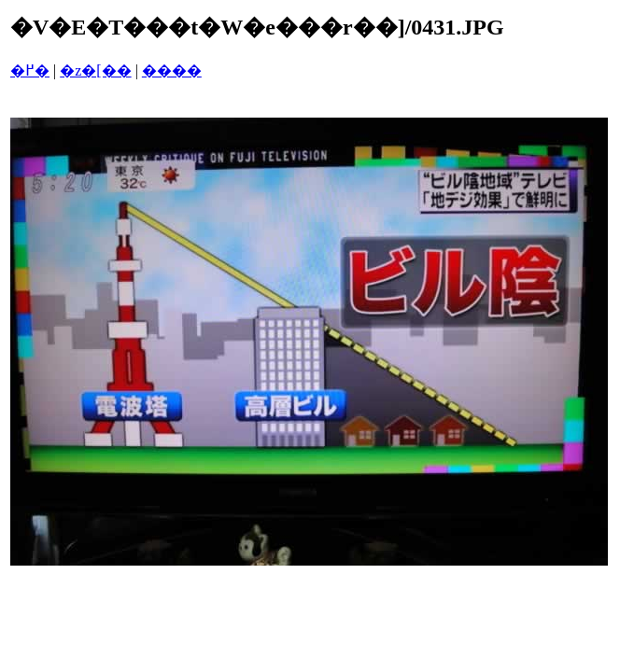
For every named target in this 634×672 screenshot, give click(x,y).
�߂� (30, 70)
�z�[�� (95, 70)
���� (172, 70)
